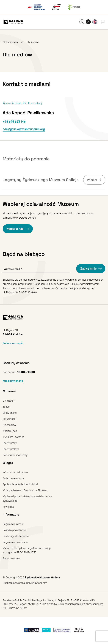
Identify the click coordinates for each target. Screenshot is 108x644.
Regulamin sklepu (13, 524)
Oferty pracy (10, 443)
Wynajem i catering (14, 437)
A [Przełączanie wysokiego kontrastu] (89, 22)
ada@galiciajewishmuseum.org (24, 129)
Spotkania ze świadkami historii (21, 484)
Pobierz (92, 188)
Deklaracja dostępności (16, 536)
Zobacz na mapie (13, 343)
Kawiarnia (8, 507)
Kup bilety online (13, 381)
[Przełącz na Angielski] (95, 22)
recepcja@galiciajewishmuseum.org (84, 604)
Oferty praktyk (11, 449)
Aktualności (10, 419)
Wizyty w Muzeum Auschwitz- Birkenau (26, 490)
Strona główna (10, 42)
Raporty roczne (12, 559)
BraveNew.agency (37, 583)
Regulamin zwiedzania (16, 542)
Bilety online (10, 413)
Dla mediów (10, 425)
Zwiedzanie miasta (14, 478)
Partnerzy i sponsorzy (16, 455)
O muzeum (9, 401)
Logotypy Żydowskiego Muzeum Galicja (41, 188)
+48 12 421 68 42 (17, 609)
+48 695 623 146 (14, 122)
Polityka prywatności (15, 530)
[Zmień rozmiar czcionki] (82, 22)
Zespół (7, 407)
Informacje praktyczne (16, 472)
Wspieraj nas (15, 229)
